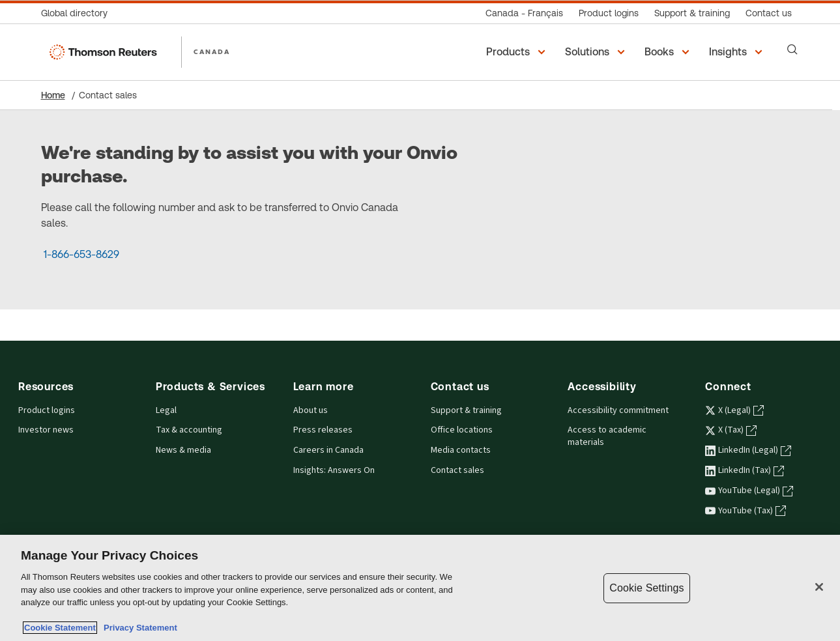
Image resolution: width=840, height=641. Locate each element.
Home (53, 95)
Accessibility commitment (618, 410)
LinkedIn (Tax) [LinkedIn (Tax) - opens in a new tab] (745, 470)
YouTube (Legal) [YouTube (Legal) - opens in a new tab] (749, 491)
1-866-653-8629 (81, 254)
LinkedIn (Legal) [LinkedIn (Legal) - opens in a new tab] (748, 450)
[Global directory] (78, 13)
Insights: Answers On (334, 470)
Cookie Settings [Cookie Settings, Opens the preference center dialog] (646, 588)
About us (311, 410)
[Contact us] (769, 13)
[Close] (819, 587)
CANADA (212, 51)
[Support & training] (692, 13)
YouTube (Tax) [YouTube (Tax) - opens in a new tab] (746, 511)
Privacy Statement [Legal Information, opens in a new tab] (138, 628)
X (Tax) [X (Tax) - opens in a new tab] (731, 430)
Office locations (462, 430)
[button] (518, 52)
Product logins (47, 410)
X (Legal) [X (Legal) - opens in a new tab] (734, 410)
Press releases (323, 430)
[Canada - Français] (524, 13)
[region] (420, 588)
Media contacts (461, 450)
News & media (183, 450)
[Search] (792, 50)
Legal (166, 410)
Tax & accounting (189, 430)
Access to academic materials (607, 436)
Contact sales (457, 470)
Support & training (466, 410)
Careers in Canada (328, 450)
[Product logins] (609, 13)
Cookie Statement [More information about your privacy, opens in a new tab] (60, 628)
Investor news (46, 430)
